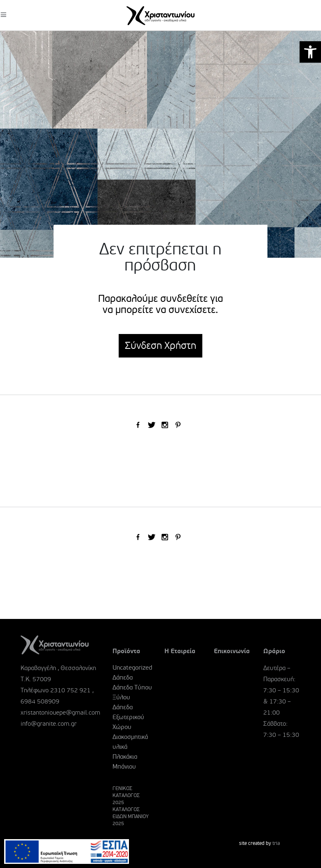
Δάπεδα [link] (123, 677)
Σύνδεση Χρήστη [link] (160, 346)
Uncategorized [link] (132, 668)
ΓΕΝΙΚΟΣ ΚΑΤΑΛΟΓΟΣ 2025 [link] (126, 796)
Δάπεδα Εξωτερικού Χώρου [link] (128, 717)
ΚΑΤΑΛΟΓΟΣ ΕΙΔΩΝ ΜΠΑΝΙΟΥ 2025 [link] (131, 817)
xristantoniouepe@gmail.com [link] (60, 713)
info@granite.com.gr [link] (49, 724)
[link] (310, 52)
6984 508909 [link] (40, 701)
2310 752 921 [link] (70, 690)
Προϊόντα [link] (126, 651)
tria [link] (276, 843)
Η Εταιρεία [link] (180, 651)
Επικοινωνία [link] (232, 651)
